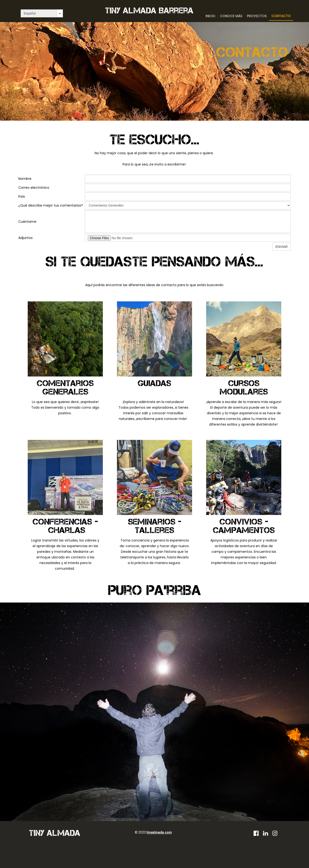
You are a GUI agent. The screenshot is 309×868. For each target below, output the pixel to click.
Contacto (281, 16)
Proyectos (257, 16)
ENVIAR (282, 247)
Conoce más (231, 16)
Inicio (211, 16)
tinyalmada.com (159, 832)
